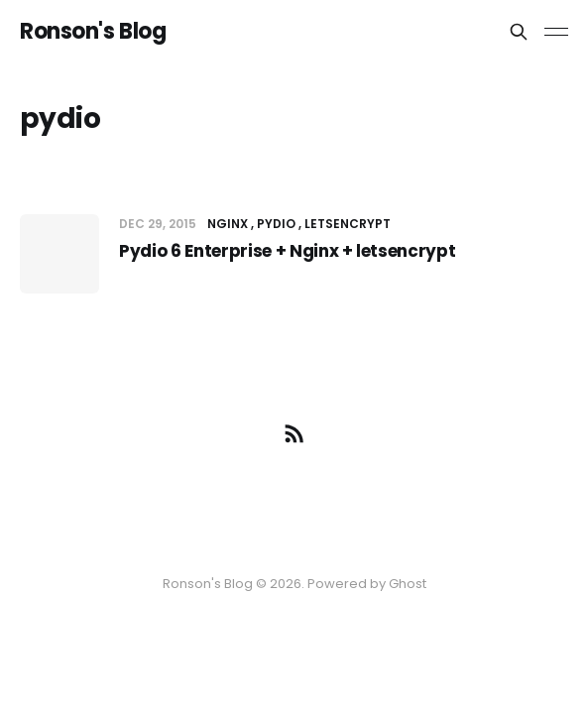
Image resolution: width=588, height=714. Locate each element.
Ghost (408, 584)
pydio (276, 224)
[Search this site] (519, 32)
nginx (228, 224)
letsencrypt (348, 224)
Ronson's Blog (93, 32)
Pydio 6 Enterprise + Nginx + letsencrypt (287, 251)
